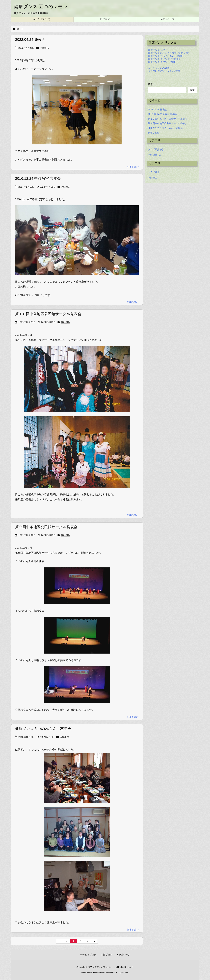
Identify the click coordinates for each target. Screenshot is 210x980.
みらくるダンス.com (159, 68)
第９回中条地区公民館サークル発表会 (46, 527)
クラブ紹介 (154, 133)
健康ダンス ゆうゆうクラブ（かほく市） (169, 53)
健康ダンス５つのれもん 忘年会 (43, 729)
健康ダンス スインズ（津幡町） (165, 59)
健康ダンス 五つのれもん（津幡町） (167, 56)
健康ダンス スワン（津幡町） (163, 62)
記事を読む (133, 167)
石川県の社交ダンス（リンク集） (165, 71)
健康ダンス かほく (158, 50)
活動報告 (44, 48)
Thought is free (122, 972)
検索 (150, 84)
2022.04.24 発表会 (30, 40)
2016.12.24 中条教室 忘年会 (38, 178)
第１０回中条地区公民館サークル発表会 (48, 314)
